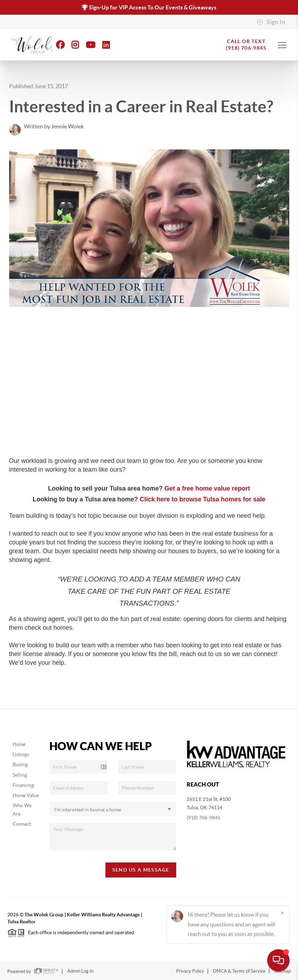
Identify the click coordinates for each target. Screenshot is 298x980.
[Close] (282, 913)
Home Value (26, 795)
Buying (20, 764)
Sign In (271, 22)
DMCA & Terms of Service (239, 971)
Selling (20, 775)
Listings (21, 754)
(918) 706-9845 (203, 818)
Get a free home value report (207, 488)
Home (19, 744)
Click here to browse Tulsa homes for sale (203, 499)
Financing (23, 785)
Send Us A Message (141, 870)
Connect (22, 824)
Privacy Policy (190, 971)
